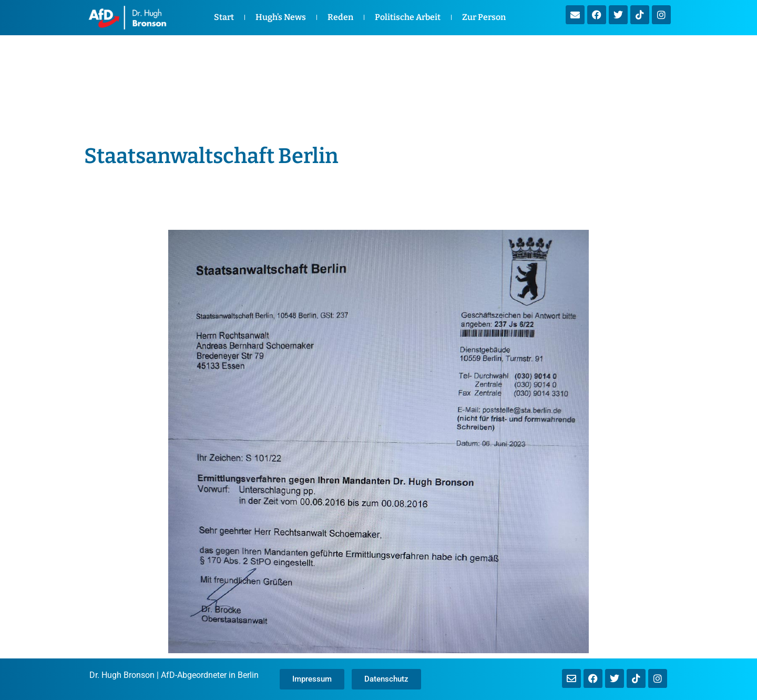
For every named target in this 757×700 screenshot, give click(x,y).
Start (224, 17)
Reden (340, 17)
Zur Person (484, 17)
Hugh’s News (281, 17)
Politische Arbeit (408, 17)
